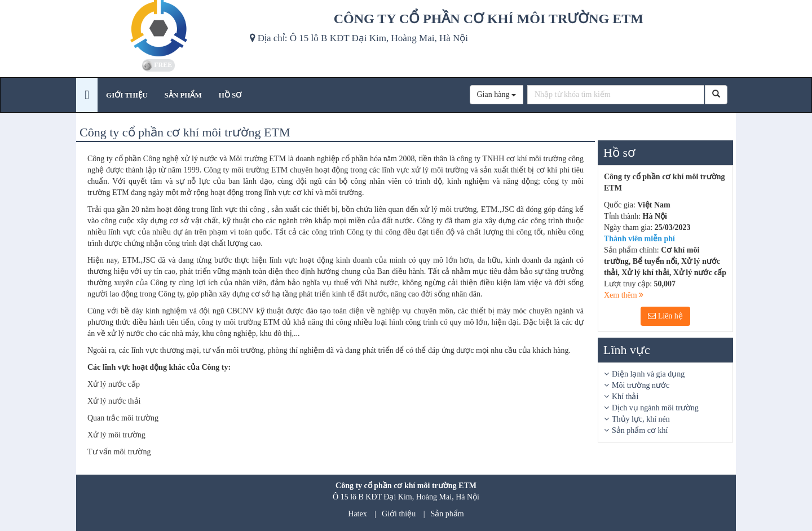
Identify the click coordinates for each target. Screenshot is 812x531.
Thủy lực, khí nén (641, 419)
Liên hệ (665, 316)
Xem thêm (624, 295)
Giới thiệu (399, 514)
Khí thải (625, 397)
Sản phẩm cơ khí (640, 430)
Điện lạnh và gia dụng (648, 374)
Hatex (357, 514)
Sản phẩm (447, 514)
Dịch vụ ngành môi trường (655, 408)
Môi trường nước (641, 385)
